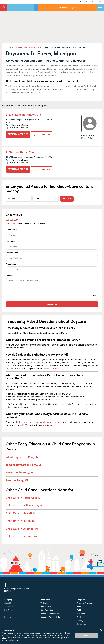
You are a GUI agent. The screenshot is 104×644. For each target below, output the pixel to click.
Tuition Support (46, 603)
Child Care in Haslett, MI (21, 513)
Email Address (52, 256)
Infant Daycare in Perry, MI (22, 457)
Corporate (8, 617)
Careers (7, 613)
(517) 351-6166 (42, 134)
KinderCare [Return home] (4, 8)
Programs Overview (85, 603)
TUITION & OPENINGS (18, 134)
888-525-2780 (12, 219)
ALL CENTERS (11, 48)
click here (54, 368)
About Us (8, 603)
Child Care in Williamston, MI (24, 505)
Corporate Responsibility (50, 617)
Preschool (81, 613)
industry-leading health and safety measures (40, 422)
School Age (81, 624)
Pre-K (79, 617)
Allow (87, 636)
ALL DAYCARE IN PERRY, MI (31, 48)
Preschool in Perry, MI (20, 472)
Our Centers (9, 610)
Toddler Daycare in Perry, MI (24, 464)
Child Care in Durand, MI (21, 536)
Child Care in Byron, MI (20, 521)
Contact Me (52, 304)
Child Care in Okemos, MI (22, 528)
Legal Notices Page (11, 640)
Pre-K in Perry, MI (17, 480)
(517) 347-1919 (42, 169)
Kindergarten (82, 620)
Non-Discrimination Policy (51, 613)
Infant (79, 606)
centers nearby (81, 7)
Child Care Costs (47, 610)
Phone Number (52, 267)
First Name (52, 233)
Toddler (80, 610)
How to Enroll (46, 606)
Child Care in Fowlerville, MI (23, 497)
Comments (11, 275)
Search (67, 198)
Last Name (52, 244)
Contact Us (9, 606)
